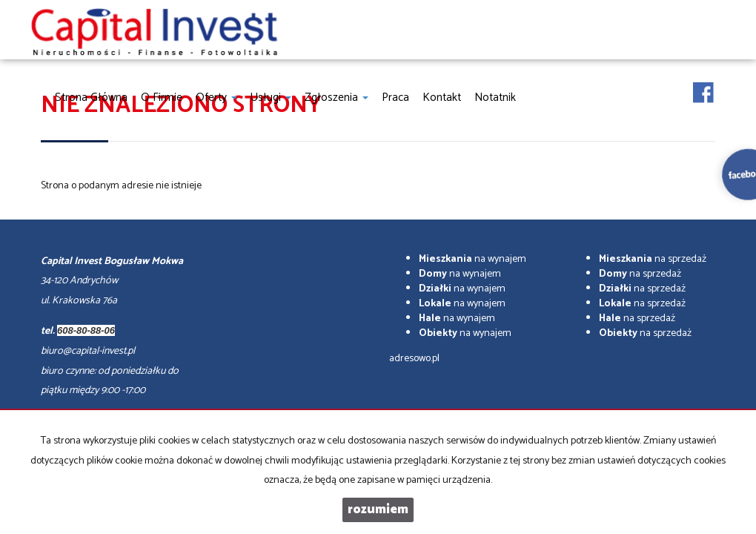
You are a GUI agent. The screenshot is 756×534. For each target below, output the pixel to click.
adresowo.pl (414, 359)
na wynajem (472, 259)
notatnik (495, 98)
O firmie (162, 98)
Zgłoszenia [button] (336, 98)
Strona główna (91, 98)
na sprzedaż (653, 259)
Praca (395, 98)
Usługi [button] (271, 98)
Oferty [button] (216, 98)
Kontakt (442, 98)
